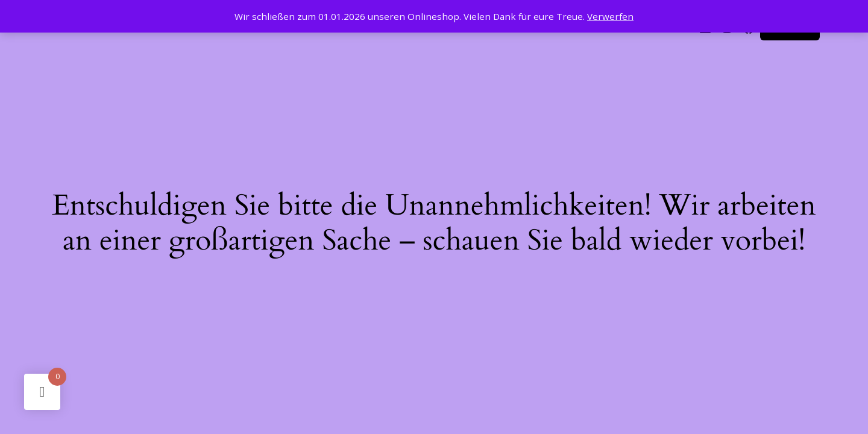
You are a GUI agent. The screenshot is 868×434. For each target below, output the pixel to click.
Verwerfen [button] (610, 16)
